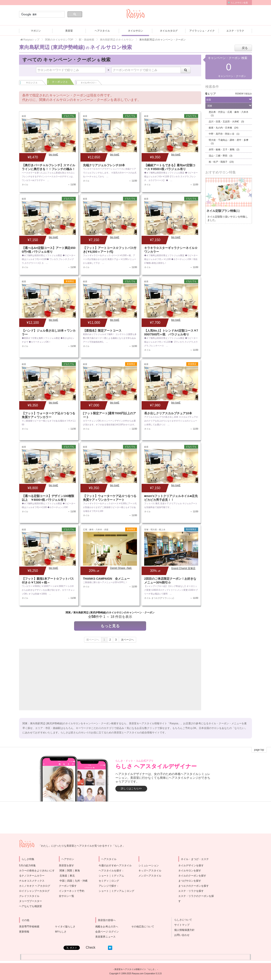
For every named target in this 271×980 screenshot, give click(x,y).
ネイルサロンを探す (190, 871)
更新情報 (24, 932)
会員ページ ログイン (107, 932)
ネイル (88, 82)
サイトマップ (181, 925)
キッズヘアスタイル (150, 871)
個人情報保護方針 (183, 930)
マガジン (36, 31)
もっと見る (110, 626)
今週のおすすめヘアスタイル (115, 866)
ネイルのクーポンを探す (192, 876)
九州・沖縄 (81, 881)
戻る (245, 48)
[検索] (41, 14)
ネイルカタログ (169, 31)
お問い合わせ (181, 935)
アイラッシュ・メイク (202, 31)
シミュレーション (149, 866)
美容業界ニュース (105, 937)
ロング (115, 881)
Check (91, 947)
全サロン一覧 (66, 896)
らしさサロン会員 (239, 3)
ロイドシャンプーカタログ (34, 891)
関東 (62, 871)
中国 (62, 881)
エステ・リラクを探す (191, 891)
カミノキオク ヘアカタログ (35, 886)
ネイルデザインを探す (191, 866)
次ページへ (127, 640)
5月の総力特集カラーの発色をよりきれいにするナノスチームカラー (37, 871)
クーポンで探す (68, 886)
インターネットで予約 (72, 891)
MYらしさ (61, 932)
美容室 (69, 31)
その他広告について (143, 927)
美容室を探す (66, 866)
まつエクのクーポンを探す (194, 886)
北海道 (63, 876)
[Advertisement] (64, 680)
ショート (104, 876)
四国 (70, 881)
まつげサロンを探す (190, 881)
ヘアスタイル (102, 31)
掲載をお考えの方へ (107, 927)
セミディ (104, 881)
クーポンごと (61, 82)
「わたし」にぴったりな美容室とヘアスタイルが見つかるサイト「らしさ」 (82, 846)
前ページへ (93, 640)
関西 (70, 871)
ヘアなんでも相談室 (30, 906)
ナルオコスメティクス (32, 881)
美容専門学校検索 (29, 927)
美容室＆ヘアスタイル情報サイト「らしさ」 (135, 969)
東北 (72, 876)
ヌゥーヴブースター (30, 901)
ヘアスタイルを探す (110, 871)
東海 (77, 871)
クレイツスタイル (29, 896)
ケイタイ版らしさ (65, 927)
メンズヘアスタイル (150, 876)
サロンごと (33, 82)
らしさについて (182, 920)
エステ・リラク (235, 31)
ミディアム (118, 876)
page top (259, 750)
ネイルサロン (135, 31)
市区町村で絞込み (243, 94)
